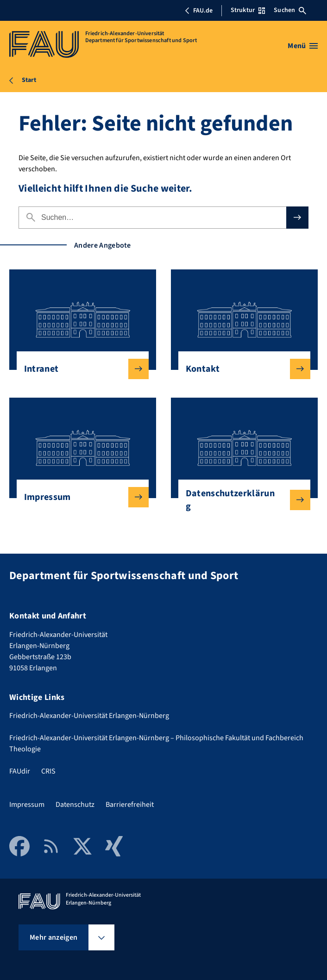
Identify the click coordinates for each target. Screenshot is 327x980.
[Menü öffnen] (303, 46)
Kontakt (241, 369)
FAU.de (199, 11)
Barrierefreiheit (130, 805)
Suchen (290, 10)
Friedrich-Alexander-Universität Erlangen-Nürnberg (89, 716)
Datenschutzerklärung (241, 500)
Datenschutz (75, 805)
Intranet (79, 369)
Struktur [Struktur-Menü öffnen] (248, 10)
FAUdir (20, 771)
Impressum (79, 497)
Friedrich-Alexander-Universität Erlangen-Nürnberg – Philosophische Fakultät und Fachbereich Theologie (156, 743)
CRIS (48, 771)
